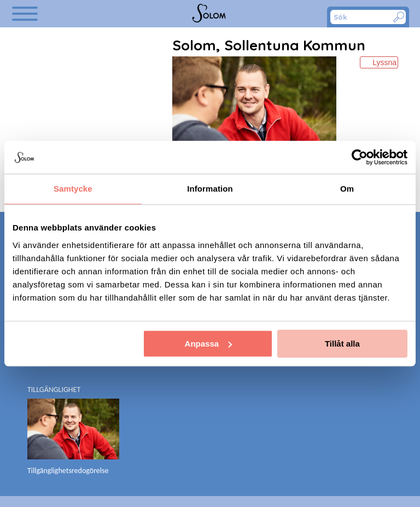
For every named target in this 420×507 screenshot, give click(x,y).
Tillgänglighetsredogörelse (68, 471)
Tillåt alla (342, 344)
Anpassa (209, 344)
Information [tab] (210, 189)
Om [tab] (347, 189)
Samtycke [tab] (73, 189)
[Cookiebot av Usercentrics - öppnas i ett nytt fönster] (360, 157)
